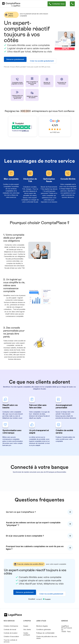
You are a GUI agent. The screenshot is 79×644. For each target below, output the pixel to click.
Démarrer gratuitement (15, 59)
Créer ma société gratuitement (42, 61)
